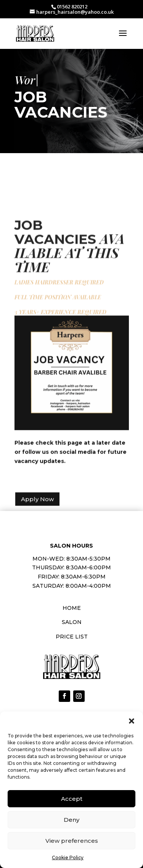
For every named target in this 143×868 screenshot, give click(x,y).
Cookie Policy (68, 857)
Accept (72, 799)
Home (72, 608)
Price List (72, 637)
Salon (72, 622)
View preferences (72, 841)
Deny (71, 820)
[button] (132, 721)
